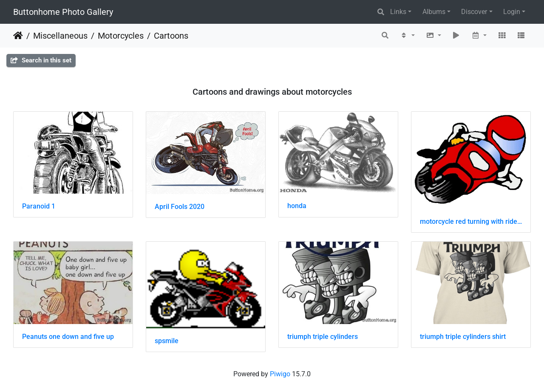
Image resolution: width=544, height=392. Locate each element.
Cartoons (171, 36)
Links (398, 12)
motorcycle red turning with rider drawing (471, 221)
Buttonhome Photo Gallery (63, 12)
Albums (434, 12)
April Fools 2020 (180, 207)
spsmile (167, 341)
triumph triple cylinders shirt (463, 337)
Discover (474, 12)
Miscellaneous (60, 36)
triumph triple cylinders (323, 337)
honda (297, 206)
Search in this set (41, 60)
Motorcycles (121, 36)
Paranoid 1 (39, 206)
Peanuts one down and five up (68, 337)
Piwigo (280, 374)
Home (18, 36)
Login (512, 12)
